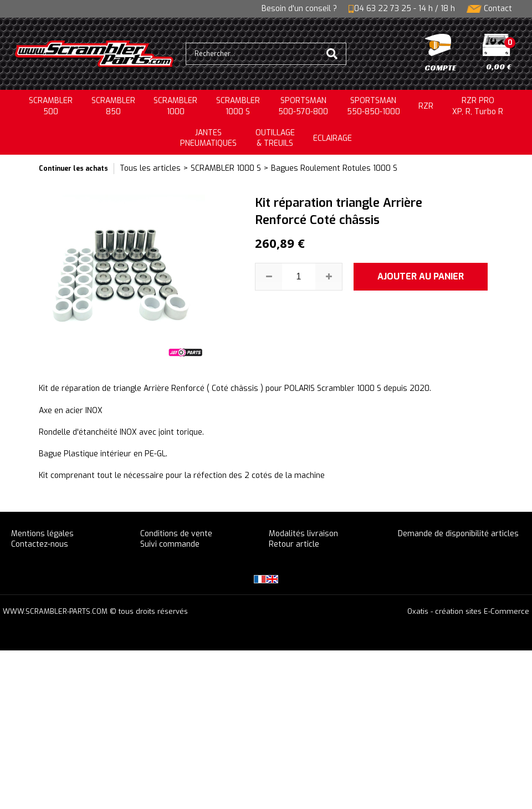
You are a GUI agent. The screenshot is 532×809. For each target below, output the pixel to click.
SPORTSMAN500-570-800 (303, 106)
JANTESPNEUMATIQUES (208, 138)
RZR (426, 106)
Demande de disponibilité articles (458, 534)
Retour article (294, 544)
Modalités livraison (303, 534)
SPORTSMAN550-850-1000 (374, 106)
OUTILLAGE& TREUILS (275, 138)
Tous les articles (150, 168)
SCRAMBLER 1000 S (238, 106)
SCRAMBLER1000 (175, 106)
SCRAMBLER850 (113, 106)
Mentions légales (42, 534)
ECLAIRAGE (332, 138)
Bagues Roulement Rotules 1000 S (334, 168)
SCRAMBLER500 (51, 106)
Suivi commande (170, 544)
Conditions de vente (176, 534)
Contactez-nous (40, 544)
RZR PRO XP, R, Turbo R (478, 106)
